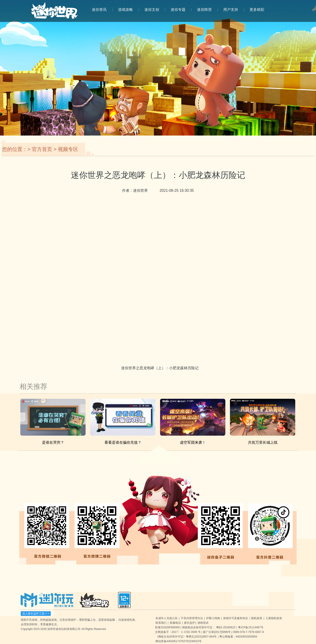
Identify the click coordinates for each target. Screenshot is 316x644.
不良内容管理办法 (192, 618)
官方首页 (42, 149)
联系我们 (161, 623)
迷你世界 (54, 13)
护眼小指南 (213, 618)
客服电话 (175, 623)
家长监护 (190, 623)
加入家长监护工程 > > (36, 614)
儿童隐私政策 (274, 618)
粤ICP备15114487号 (251, 627)
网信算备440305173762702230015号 (179, 641)
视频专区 (68, 149)
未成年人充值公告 (167, 618)
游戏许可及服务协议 (236, 618)
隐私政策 (257, 618)
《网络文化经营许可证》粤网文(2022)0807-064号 (186, 637)
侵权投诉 (203, 623)
